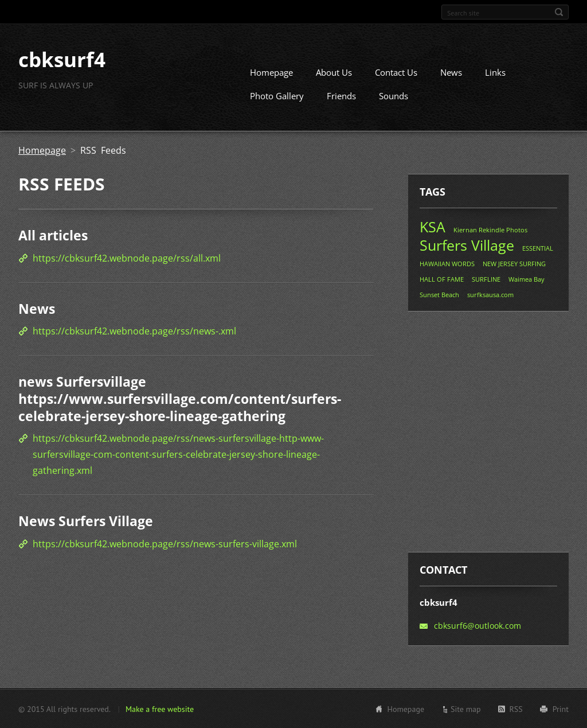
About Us (334, 72)
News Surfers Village (86, 520)
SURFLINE (486, 279)
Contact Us (396, 72)
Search (559, 12)
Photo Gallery (277, 96)
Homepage (271, 72)
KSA (433, 227)
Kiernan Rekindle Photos (490, 230)
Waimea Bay (527, 279)
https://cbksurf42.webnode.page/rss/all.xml (127, 258)
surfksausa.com (490, 295)
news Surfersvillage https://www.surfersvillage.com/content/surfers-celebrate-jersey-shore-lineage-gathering (180, 398)
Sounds (394, 96)
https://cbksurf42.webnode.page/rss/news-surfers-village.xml (165, 543)
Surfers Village (467, 245)
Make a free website (160, 708)
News (451, 72)
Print (561, 708)
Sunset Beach (439, 295)
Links (495, 72)
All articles (53, 235)
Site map (466, 708)
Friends (341, 96)
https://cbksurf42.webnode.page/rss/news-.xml (134, 331)
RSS (516, 708)
